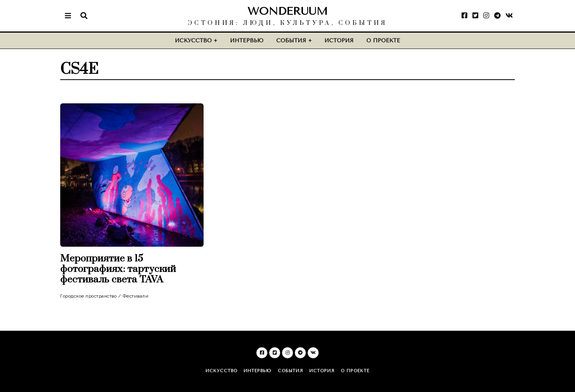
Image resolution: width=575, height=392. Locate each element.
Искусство (193, 41)
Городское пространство (88, 296)
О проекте (383, 41)
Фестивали (136, 296)
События (291, 41)
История (339, 41)
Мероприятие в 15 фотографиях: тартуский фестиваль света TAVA (118, 269)
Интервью (247, 41)
